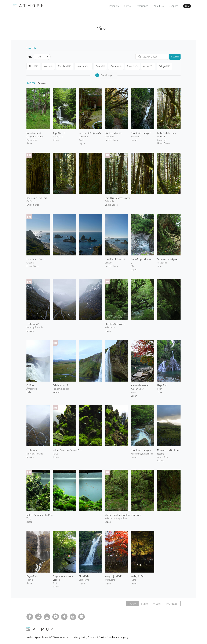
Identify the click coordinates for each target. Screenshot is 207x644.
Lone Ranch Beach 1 (36, 258)
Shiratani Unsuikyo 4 (167, 258)
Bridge (167, 66)
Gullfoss (30, 384)
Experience (134, 6)
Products (105, 6)
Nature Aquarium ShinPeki (40, 514)
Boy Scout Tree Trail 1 (37, 197)
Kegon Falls (32, 575)
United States (111, 139)
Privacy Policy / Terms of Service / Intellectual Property (101, 636)
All (40, 57)
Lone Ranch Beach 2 (115, 258)
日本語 (143, 603)
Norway (30, 330)
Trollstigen (32, 449)
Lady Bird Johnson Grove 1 (118, 197)
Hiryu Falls (162, 384)
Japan (29, 142)
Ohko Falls (84, 575)
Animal (150, 66)
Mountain (85, 66)
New (49, 66)
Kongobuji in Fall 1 (114, 575)
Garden (118, 66)
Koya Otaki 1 (59, 132)
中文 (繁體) (171, 603)
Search (175, 57)
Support (165, 6)
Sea (102, 66)
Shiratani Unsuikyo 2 (141, 449)
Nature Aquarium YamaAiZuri (67, 449)
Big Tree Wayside (113, 132)
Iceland (30, 391)
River (134, 66)
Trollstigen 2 (33, 323)
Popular (66, 66)
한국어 (156, 603)
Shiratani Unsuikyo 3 (115, 323)
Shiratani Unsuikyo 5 (141, 132)
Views (119, 6)
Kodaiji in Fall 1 (138, 575)
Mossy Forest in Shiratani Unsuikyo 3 (123, 514)
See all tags (104, 74)
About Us (150, 6)
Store (182, 6)
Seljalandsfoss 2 (61, 384)
